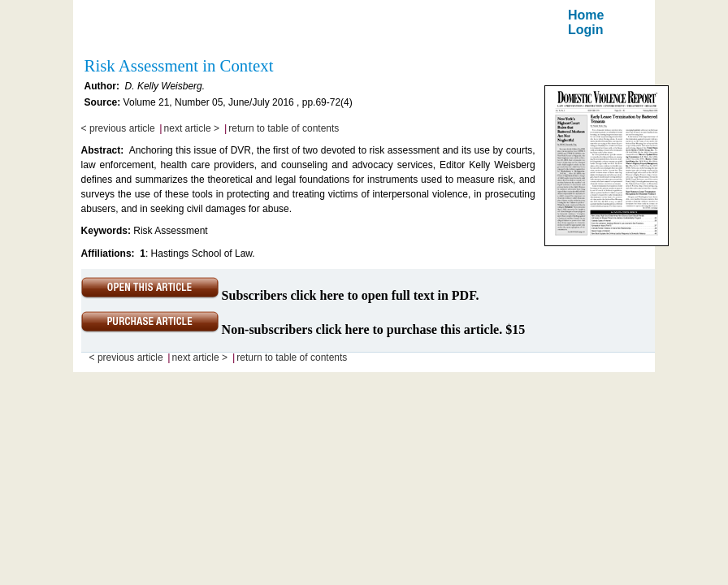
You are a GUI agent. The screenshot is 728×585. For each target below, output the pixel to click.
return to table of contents (284, 128)
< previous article (118, 128)
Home (586, 15)
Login (586, 30)
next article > (192, 128)
